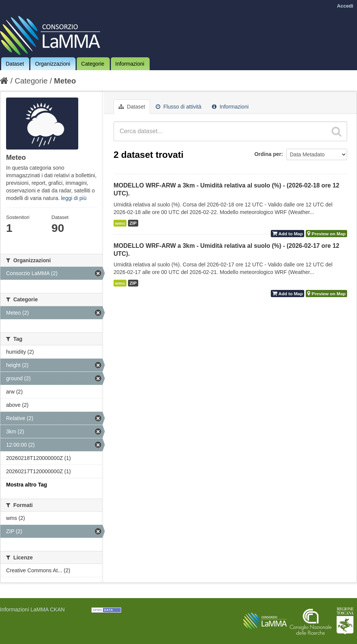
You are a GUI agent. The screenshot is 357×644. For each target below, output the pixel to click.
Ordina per (268, 154)
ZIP (133, 223)
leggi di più (74, 198)
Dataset (15, 64)
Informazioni (130, 64)
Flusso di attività (178, 107)
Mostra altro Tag (27, 485)
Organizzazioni (53, 64)
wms (120, 223)
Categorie (93, 64)
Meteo (65, 81)
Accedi (345, 6)
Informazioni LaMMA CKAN (32, 609)
